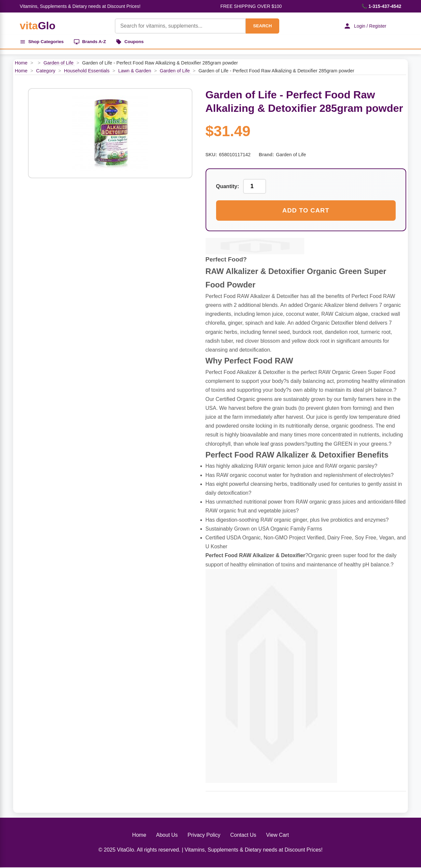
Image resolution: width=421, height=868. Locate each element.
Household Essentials (87, 71)
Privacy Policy (204, 836)
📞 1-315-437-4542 (381, 6)
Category (46, 71)
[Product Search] (178, 26)
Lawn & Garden (135, 71)
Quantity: (228, 187)
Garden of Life (59, 64)
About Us (167, 836)
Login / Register (363, 26)
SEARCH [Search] (260, 26)
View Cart (277, 836)
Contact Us (243, 836)
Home (21, 64)
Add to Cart (306, 211)
